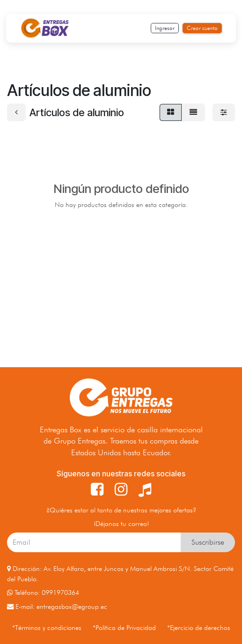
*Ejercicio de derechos (199, 627)
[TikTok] (145, 489)
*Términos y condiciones (47, 627)
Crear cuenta (202, 28)
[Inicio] (45, 28)
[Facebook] (97, 489)
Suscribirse (208, 542)
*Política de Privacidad (124, 627)
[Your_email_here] (94, 542)
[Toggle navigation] (114, 28)
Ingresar (165, 28)
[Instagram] (121, 489)
